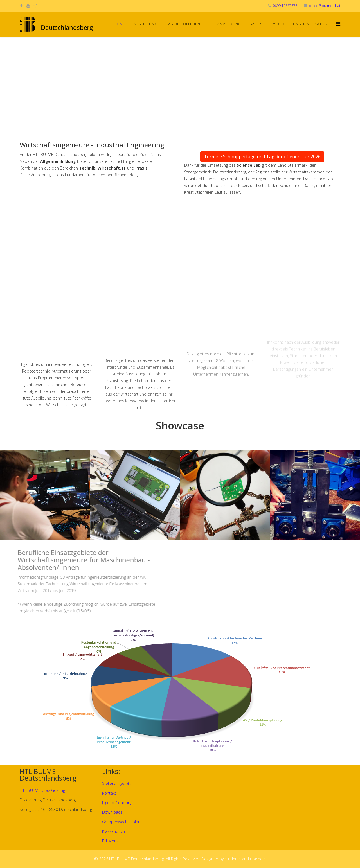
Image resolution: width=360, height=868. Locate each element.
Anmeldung (229, 24)
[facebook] (21, 5)
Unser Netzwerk (310, 24)
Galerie (257, 24)
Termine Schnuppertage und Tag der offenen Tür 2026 (262, 157)
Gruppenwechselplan (121, 822)
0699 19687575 (285, 6)
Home (120, 24)
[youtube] (28, 5)
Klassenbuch (113, 831)
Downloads (112, 812)
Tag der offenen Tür (187, 24)
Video (279, 24)
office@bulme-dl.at (325, 6)
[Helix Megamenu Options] (338, 24)
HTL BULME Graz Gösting (42, 790)
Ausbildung (146, 24)
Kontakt (109, 793)
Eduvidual (111, 841)
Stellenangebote (117, 784)
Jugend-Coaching (117, 803)
